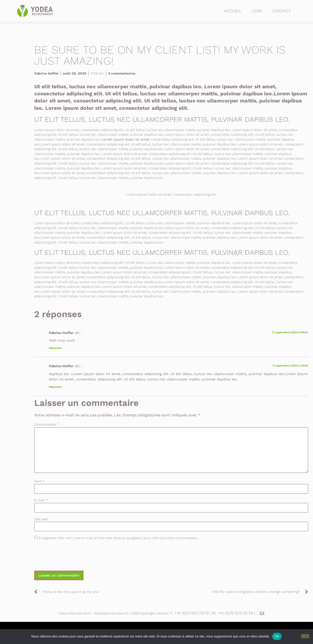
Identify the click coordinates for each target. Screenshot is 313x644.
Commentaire (47, 424)
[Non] (305, 636)
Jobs (257, 11)
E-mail (41, 500)
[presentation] (71, 556)
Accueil (233, 11)
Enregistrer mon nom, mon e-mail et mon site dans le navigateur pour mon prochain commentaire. (118, 538)
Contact (282, 11)
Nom (40, 481)
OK (277, 636)
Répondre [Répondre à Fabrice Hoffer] (55, 348)
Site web (41, 519)
